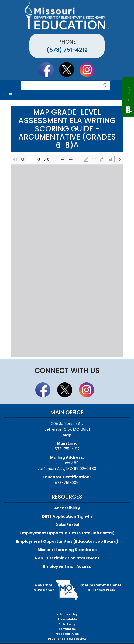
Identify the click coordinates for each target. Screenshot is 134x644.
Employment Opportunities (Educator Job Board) (67, 541)
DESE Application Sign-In (67, 516)
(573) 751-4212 (67, 50)
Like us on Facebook (49, 69)
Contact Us (67, 629)
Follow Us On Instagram (90, 69)
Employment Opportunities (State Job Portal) (67, 533)
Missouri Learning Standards (67, 550)
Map (67, 435)
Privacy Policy (67, 615)
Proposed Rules (67, 634)
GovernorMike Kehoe (44, 588)
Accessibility (67, 508)
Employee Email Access (67, 566)
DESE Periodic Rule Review (67, 639)
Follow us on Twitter (69, 69)
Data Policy (67, 624)
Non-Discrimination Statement (67, 558)
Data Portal (67, 525)
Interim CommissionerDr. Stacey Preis (100, 588)
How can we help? (128, 92)
